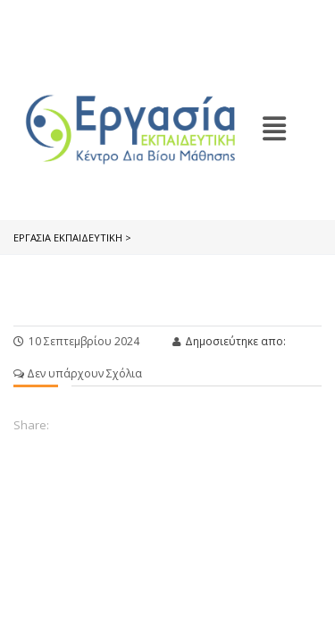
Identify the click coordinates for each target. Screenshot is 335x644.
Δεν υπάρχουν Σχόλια (78, 373)
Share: (31, 425)
